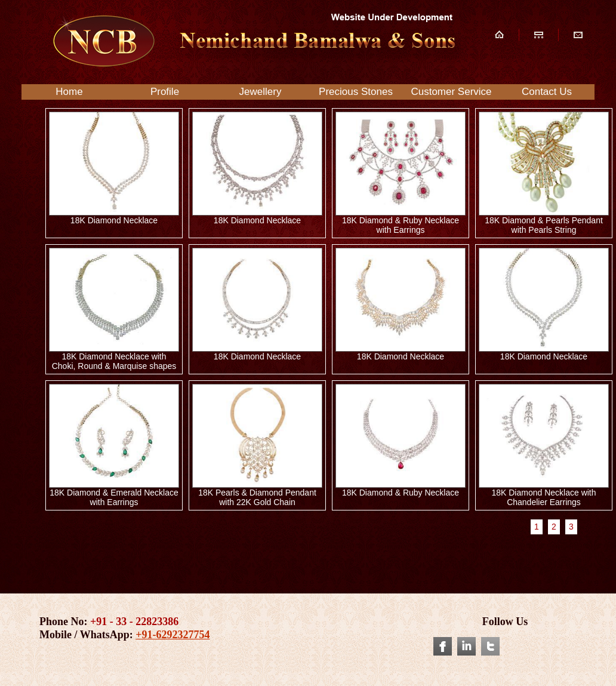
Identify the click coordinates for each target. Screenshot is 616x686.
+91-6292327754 (173, 635)
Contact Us (547, 92)
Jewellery (261, 92)
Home (69, 92)
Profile (165, 92)
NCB (252, 41)
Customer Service (451, 92)
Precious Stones (356, 92)
